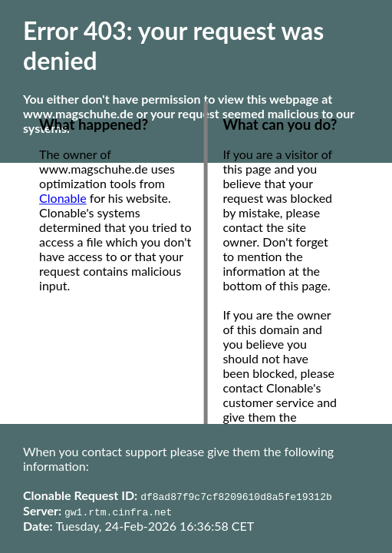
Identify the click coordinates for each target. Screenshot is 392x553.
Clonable (63, 199)
